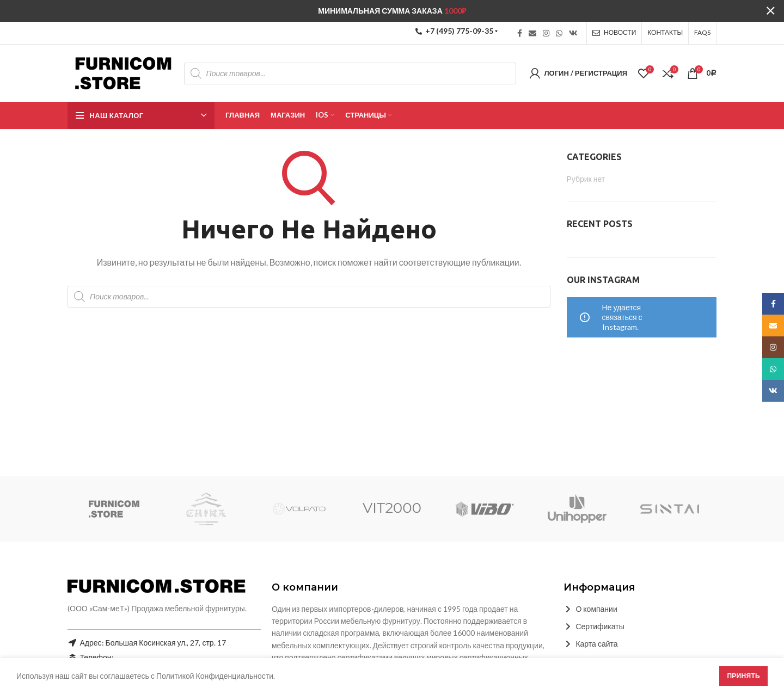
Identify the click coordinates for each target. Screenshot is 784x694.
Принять (743, 676)
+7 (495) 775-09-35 (454, 31)
